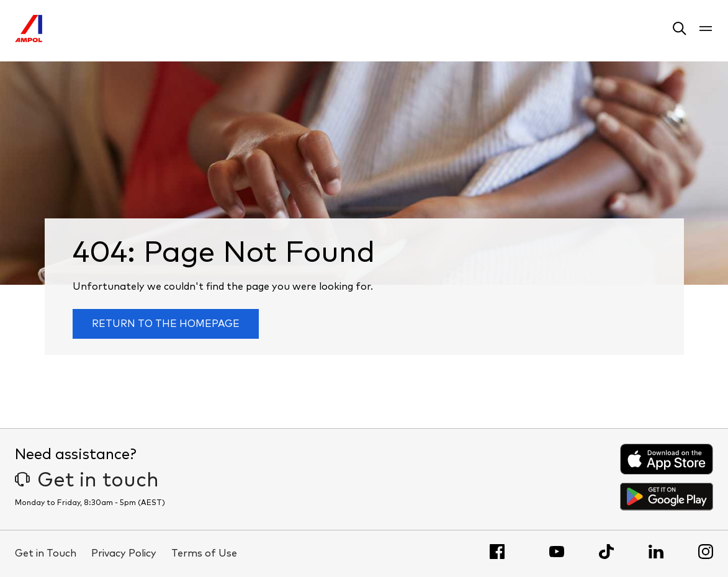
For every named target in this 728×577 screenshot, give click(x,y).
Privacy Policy (124, 553)
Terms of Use (204, 553)
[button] (680, 31)
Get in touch (87, 481)
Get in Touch (46, 553)
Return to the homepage (166, 324)
